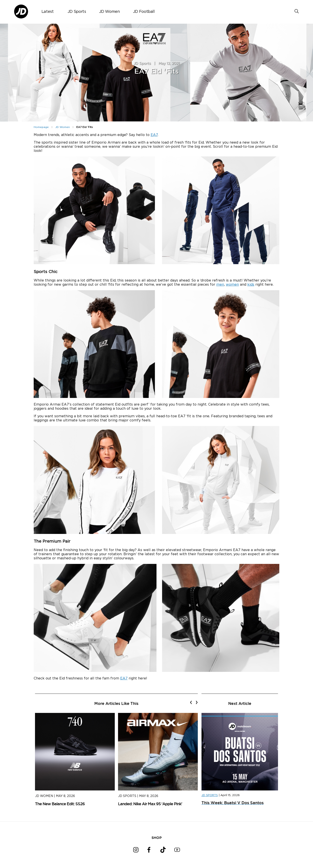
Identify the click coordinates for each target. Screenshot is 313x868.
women (232, 285)
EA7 (154, 135)
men (220, 285)
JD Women (110, 12)
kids (251, 285)
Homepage (41, 127)
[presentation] (191, 702)
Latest (48, 12)
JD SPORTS (210, 795)
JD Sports (77, 12)
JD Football (144, 12)
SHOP (157, 838)
